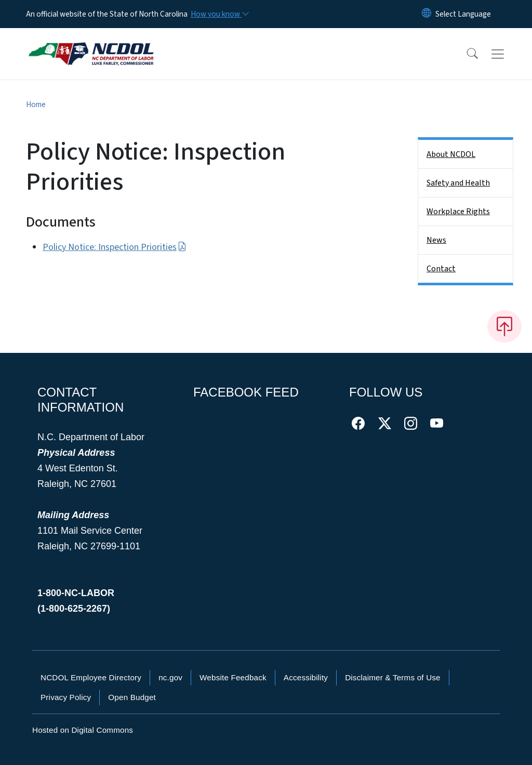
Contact (441, 269)
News (436, 240)
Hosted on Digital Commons (83, 730)
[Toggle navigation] (508, 54)
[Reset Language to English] (427, 14)
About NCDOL (451, 154)
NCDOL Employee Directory (91, 677)
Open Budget (132, 697)
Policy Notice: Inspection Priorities (115, 247)
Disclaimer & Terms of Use (393, 677)
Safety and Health (458, 183)
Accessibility (306, 677)
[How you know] (219, 14)
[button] (465, 54)
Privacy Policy (66, 697)
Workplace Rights (458, 212)
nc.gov (170, 677)
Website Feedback (233, 677)
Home (36, 104)
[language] (463, 14)
